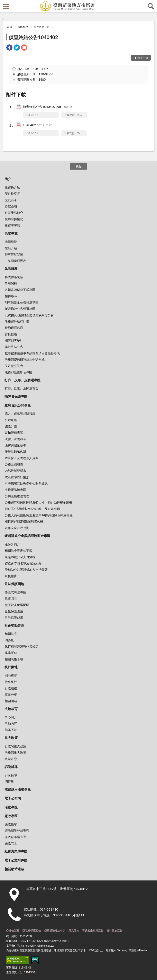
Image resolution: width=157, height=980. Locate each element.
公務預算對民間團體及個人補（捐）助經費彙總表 (38, 502)
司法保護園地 (14, 584)
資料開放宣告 (114, 930)
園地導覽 (11, 675)
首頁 (9, 27)
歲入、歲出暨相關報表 (20, 414)
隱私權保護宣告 (32, 930)
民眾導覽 (11, 233)
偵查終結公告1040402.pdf (47, 107)
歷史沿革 (11, 200)
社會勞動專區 (14, 625)
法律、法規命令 (15, 439)
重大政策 (11, 738)
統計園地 (11, 667)
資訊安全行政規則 (17, 528)
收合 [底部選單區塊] (78, 166)
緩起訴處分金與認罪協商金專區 (27, 536)
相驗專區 (11, 296)
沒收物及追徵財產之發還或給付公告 (29, 315)
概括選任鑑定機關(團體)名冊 (24, 521)
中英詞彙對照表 (15, 261)
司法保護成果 (14, 617)
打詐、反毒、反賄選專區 (22, 380)
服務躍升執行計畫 (17, 321)
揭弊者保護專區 (16, 396)
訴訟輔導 (11, 767)
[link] (9, 48)
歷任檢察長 (12, 194)
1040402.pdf (38, 125)
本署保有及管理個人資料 (22, 458)
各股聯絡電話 (14, 277)
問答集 (9, 640)
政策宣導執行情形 (17, 477)
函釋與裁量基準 (15, 445)
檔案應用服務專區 (18, 789)
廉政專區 (11, 816)
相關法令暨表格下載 (19, 551)
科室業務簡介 (14, 213)
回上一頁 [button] (143, 58)
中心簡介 (11, 717)
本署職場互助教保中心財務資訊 (26, 483)
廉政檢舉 (11, 824)
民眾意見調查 (14, 366)
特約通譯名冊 (14, 328)
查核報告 (11, 576)
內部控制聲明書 (15, 471)
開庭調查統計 (14, 340)
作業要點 (11, 653)
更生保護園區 (14, 611)
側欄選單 (6, 7)
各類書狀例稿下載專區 (20, 290)
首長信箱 (11, 334)
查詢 (151, 6)
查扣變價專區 (14, 433)
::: (3, 3)
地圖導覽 (11, 242)
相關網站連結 (14, 869)
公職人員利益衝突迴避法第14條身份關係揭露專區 (39, 515)
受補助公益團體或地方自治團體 (26, 570)
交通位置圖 (13, 930)
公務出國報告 (14, 464)
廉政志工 (11, 843)
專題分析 (11, 694)
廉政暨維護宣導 (15, 837)
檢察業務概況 (14, 219)
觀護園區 (11, 598)
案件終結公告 (42, 27)
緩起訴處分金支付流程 (20, 557)
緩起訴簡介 (12, 544)
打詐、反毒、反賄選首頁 (22, 388)
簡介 (8, 179)
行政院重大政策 (15, 746)
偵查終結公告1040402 (33, 37)
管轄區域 (11, 206)
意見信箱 (74, 930)
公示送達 (11, 420)
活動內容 (11, 723)
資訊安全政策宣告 (93, 930)
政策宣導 (11, 759)
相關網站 (11, 701)
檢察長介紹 (12, 187)
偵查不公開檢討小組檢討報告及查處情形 (32, 509)
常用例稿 (11, 283)
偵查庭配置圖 (14, 254)
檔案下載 (11, 730)
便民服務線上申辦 (55, 930)
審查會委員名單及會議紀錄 (23, 563)
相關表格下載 (14, 659)
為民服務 (23, 27)
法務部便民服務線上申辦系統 (25, 359)
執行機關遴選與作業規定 (22, 646)
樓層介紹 (11, 248)
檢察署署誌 (12, 225)
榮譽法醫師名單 (15, 452)
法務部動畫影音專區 (19, 372)
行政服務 (11, 688)
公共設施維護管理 (17, 496)
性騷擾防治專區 (15, 490)
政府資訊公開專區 (18, 405)
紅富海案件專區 (16, 851)
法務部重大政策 (15, 752)
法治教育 (11, 709)
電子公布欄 (13, 798)
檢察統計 (11, 682)
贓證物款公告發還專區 (20, 309)
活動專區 (11, 807)
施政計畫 (11, 426)
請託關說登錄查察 (17, 830)
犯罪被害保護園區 (17, 605)
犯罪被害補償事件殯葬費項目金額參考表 (32, 353)
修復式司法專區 (15, 592)
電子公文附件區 (16, 860)
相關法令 (11, 634)
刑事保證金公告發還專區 (22, 302)
